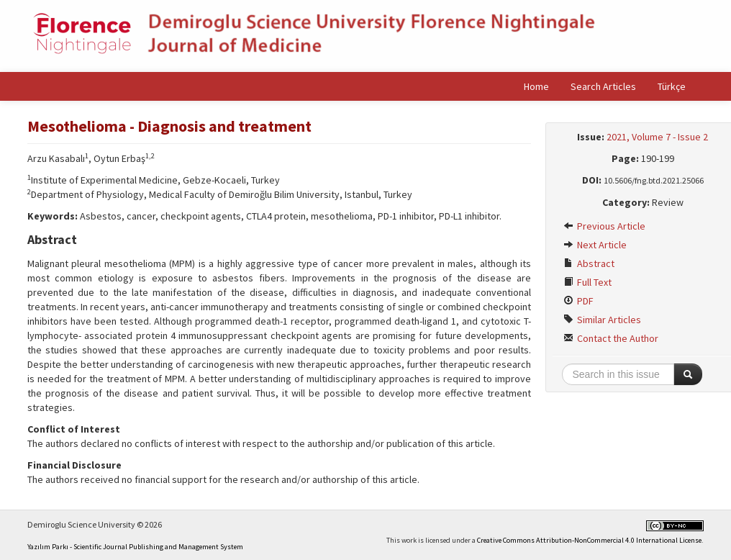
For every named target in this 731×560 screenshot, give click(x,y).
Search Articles (603, 86)
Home (536, 86)
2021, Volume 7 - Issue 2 (657, 137)
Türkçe (672, 86)
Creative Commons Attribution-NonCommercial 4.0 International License (589, 540)
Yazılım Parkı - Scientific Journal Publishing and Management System (135, 547)
